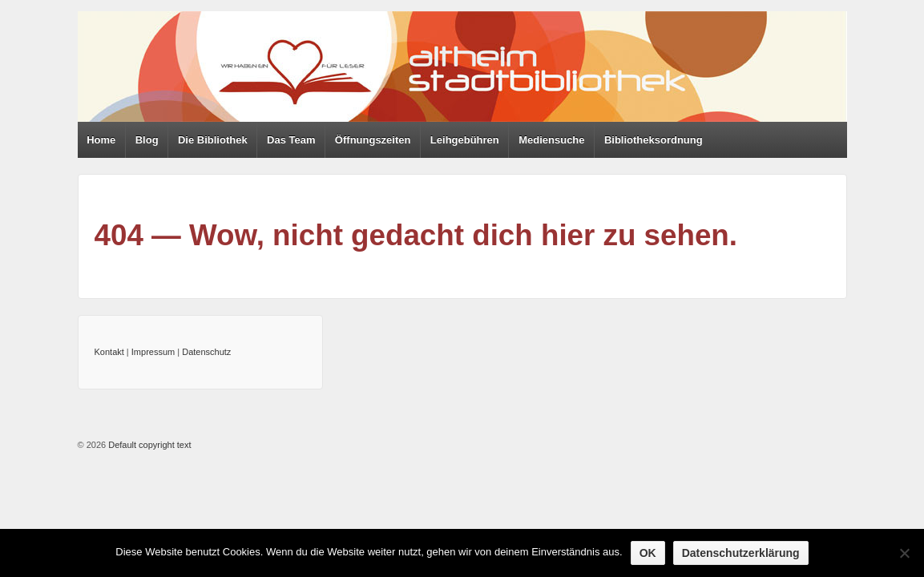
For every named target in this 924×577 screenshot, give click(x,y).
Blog (147, 140)
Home (101, 140)
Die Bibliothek (213, 140)
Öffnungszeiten (373, 140)
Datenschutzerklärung (741, 553)
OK (648, 553)
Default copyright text (148, 445)
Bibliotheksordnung (654, 140)
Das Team (291, 140)
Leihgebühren (465, 140)
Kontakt (109, 352)
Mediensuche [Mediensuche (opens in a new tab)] (551, 140)
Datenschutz (206, 352)
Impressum (153, 352)
